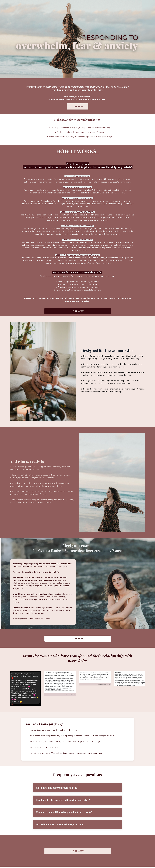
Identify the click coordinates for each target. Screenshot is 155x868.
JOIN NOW (78, 106)
